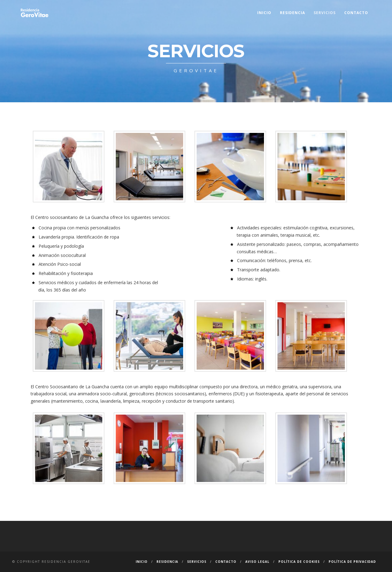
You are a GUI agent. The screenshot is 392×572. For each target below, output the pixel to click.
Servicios (325, 13)
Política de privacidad (352, 562)
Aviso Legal (257, 562)
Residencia (292, 13)
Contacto (356, 13)
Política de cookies (299, 562)
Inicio (264, 13)
